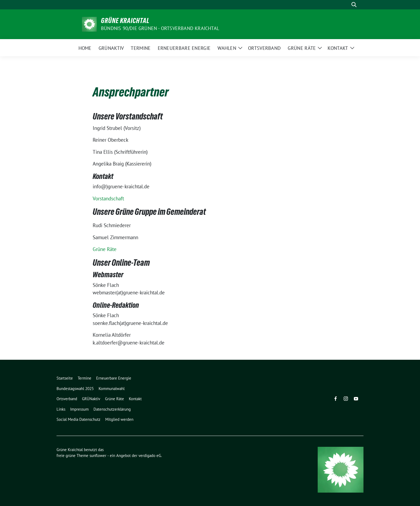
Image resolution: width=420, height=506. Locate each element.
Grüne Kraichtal (125, 21)
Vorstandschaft (108, 198)
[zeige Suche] (354, 5)
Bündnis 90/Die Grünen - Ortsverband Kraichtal (160, 28)
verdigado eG (150, 456)
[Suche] (346, 5)
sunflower (98, 456)
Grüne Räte (105, 249)
